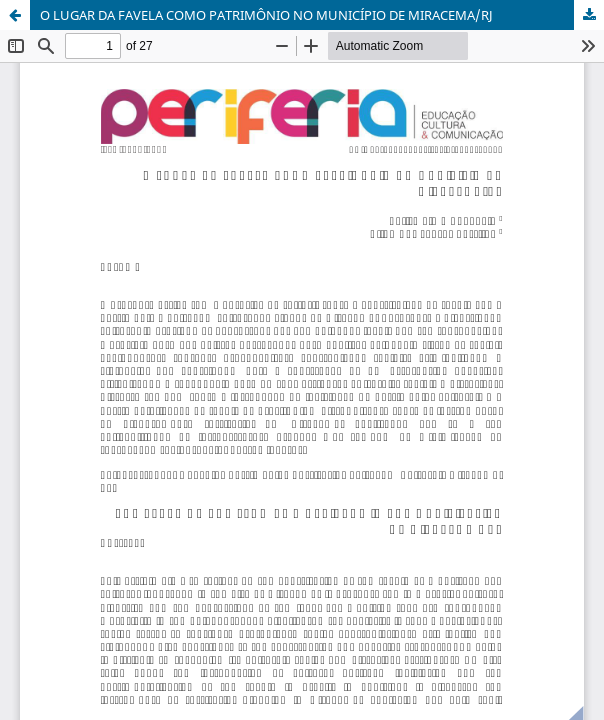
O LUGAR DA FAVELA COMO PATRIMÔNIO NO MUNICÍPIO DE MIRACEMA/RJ (266, 15)
